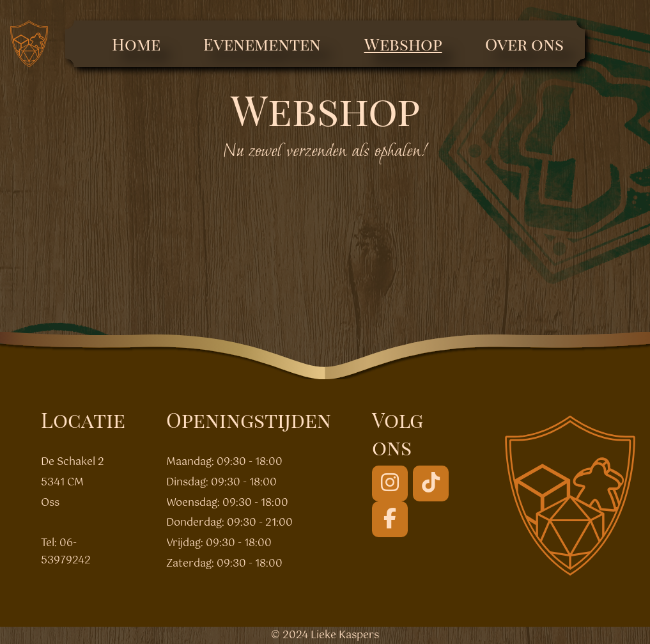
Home (136, 44)
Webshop (403, 44)
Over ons (524, 44)
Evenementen (262, 44)
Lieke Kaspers (345, 635)
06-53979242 (66, 552)
